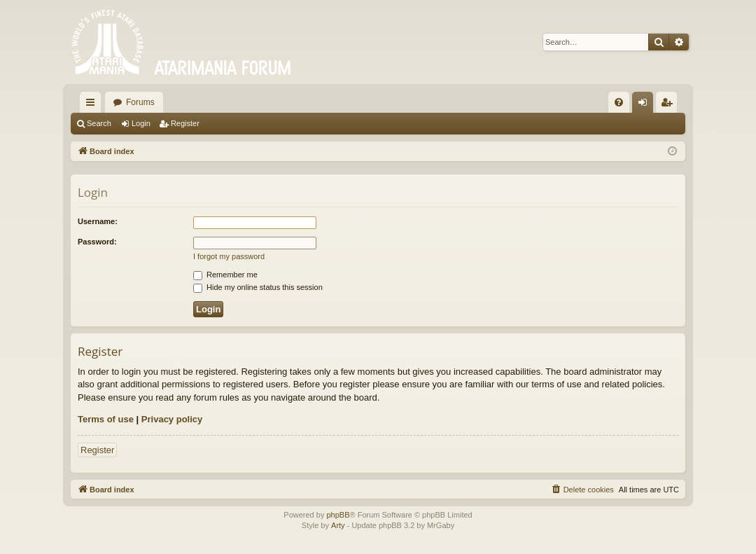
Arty (338, 525)
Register (185, 123)
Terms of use (106, 419)
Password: (97, 242)
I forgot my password (229, 256)
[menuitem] (619, 102)
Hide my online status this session (258, 287)
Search (99, 123)
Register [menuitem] (670, 105)
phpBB (338, 515)
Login (141, 123)
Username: (98, 221)
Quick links (93, 105)
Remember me (225, 275)
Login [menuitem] (646, 105)
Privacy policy (172, 419)
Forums (140, 102)
